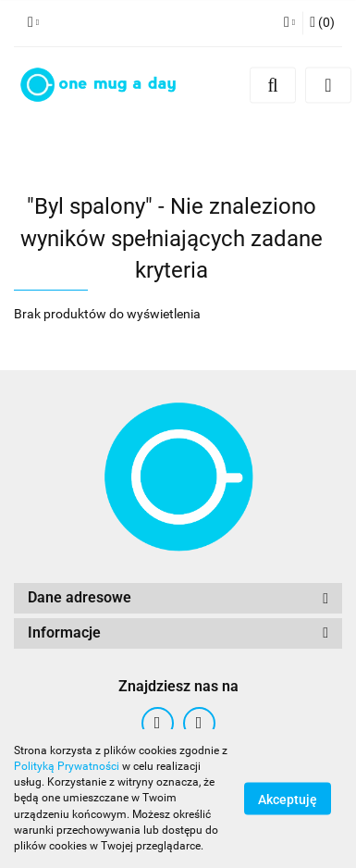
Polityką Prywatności (67, 766)
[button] (322, 23)
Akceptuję (288, 800)
